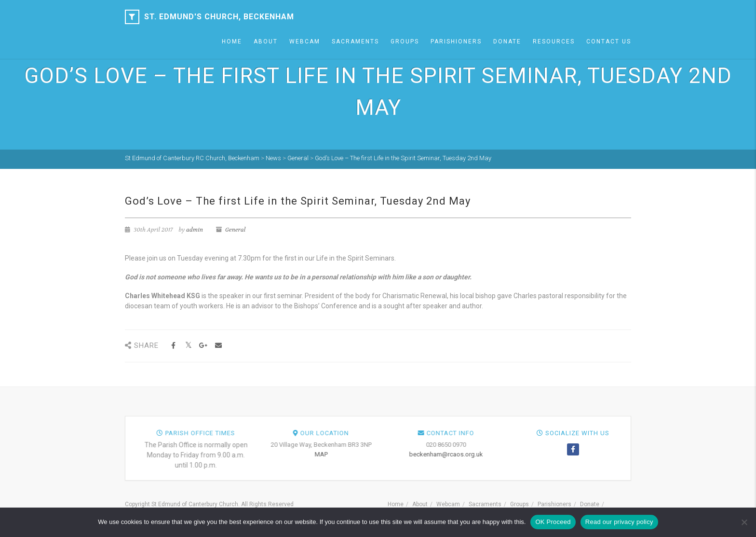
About (266, 41)
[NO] (744, 522)
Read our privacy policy (619, 522)
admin (195, 230)
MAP (492, 454)
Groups (405, 41)
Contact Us (609, 41)
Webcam (305, 41)
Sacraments (355, 41)
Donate (507, 41)
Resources (554, 41)
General (235, 230)
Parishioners (456, 41)
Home (232, 41)
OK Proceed (553, 522)
